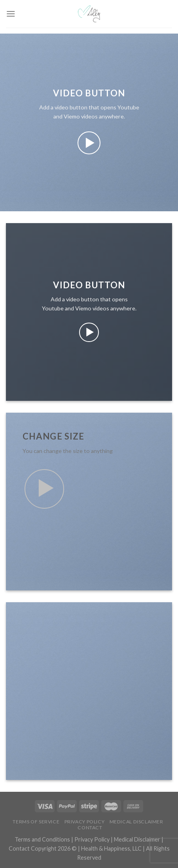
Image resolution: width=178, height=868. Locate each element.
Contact (90, 828)
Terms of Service (36, 822)
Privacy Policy (85, 822)
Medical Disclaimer (136, 822)
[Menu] (11, 14)
